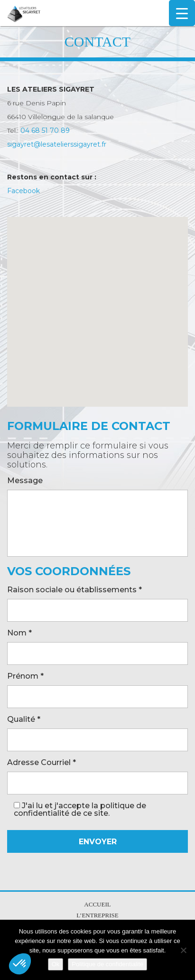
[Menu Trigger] (182, 13)
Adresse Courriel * (42, 763)
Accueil (97, 904)
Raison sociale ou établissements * (74, 590)
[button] (20, 964)
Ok (56, 964)
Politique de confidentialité (107, 964)
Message (25, 481)
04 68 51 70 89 (45, 131)
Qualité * (24, 720)
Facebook (23, 191)
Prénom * (25, 677)
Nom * (19, 633)
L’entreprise (97, 915)
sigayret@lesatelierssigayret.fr (57, 144)
